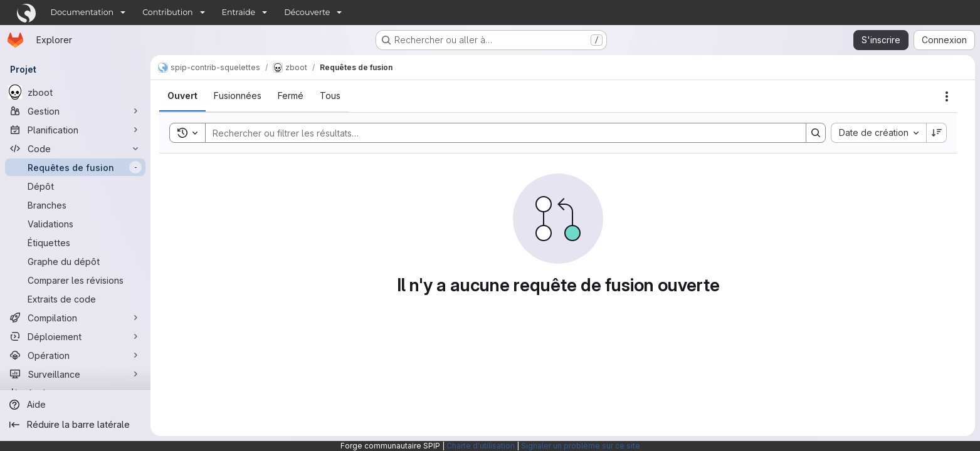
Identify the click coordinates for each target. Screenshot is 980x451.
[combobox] (878, 133)
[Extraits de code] (75, 299)
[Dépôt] (75, 186)
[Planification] (75, 130)
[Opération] (75, 355)
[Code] (75, 148)
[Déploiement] (75, 336)
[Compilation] (75, 318)
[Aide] (75, 405)
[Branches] (75, 205)
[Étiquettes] (75, 242)
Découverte (307, 12)
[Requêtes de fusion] (75, 167)
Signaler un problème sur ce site (581, 446)
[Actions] (947, 96)
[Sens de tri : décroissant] (937, 133)
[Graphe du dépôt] (75, 261)
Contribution (167, 12)
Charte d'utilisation (481, 446)
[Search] (499, 133)
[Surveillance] (75, 374)
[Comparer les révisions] (75, 280)
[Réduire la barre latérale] (75, 425)
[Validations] (75, 224)
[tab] (182, 96)
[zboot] (75, 92)
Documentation (82, 12)
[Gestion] (75, 111)
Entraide (239, 12)
